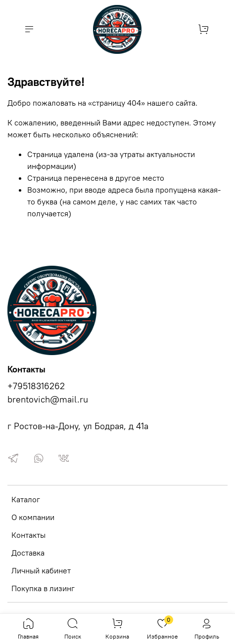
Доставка (28, 553)
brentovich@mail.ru (48, 400)
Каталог (26, 499)
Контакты (28, 535)
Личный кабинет (41, 570)
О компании (33, 517)
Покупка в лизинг (43, 588)
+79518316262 (36, 386)
